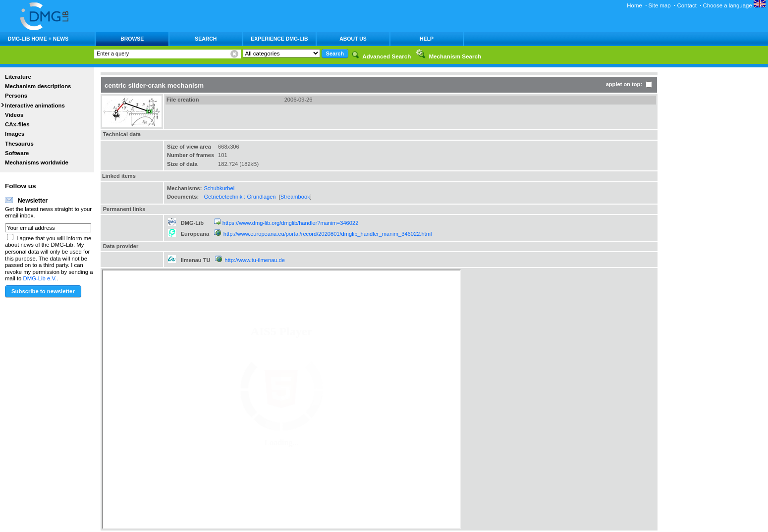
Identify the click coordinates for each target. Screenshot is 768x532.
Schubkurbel (219, 188)
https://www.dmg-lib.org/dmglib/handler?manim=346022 (291, 223)
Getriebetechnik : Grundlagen (240, 197)
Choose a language (734, 5)
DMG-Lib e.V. (40, 278)
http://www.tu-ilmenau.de (255, 260)
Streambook (295, 197)
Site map (660, 5)
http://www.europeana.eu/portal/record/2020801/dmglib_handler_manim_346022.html (328, 234)
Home (634, 5)
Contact (686, 5)
